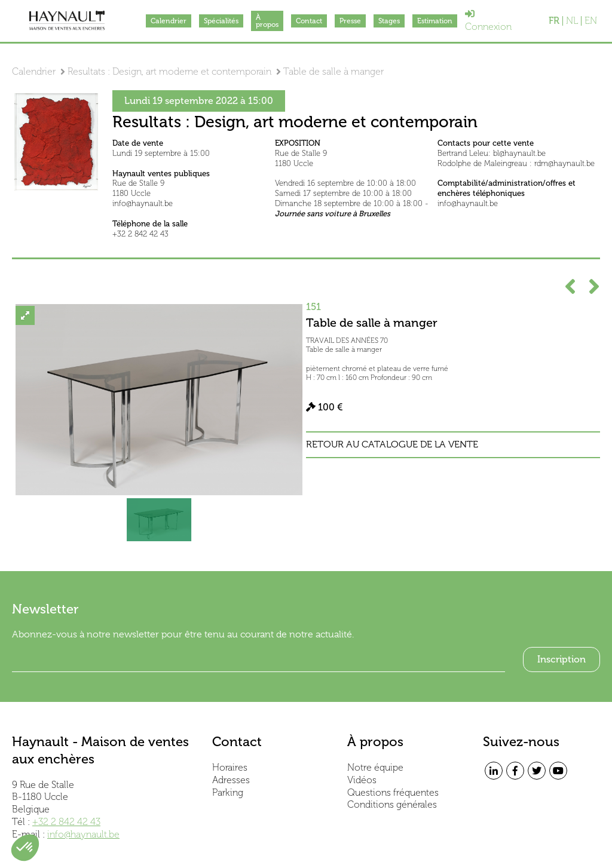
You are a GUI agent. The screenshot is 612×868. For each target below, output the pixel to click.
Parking (228, 792)
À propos (267, 21)
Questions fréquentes (393, 792)
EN (591, 21)
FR (554, 21)
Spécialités (221, 21)
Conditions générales (392, 804)
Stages (389, 21)
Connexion (488, 21)
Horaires (230, 767)
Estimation (435, 21)
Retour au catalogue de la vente (392, 444)
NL (572, 21)
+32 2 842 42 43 (66, 822)
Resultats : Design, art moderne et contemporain (169, 71)
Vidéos (362, 780)
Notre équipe (375, 767)
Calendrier (169, 21)
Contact (309, 21)
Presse (350, 21)
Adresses (231, 780)
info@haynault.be (83, 834)
